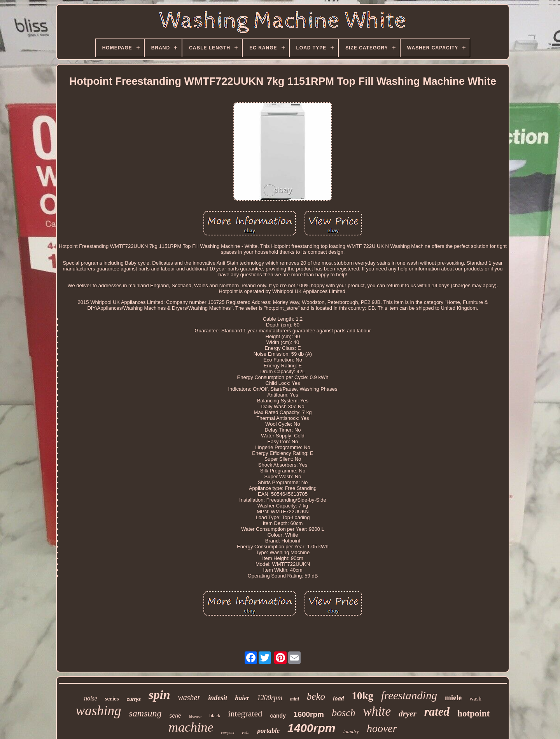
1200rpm (270, 698)
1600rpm (309, 714)
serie (175, 716)
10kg (362, 696)
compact (228, 733)
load (338, 698)
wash (475, 699)
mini (295, 699)
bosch (344, 713)
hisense (195, 716)
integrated (245, 714)
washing (99, 711)
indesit (218, 698)
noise (91, 698)
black (215, 715)
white (377, 711)
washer (189, 697)
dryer (408, 714)
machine (191, 727)
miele (453, 698)
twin (246, 732)
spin (159, 695)
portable (268, 731)
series (112, 699)
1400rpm (311, 728)
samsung (145, 713)
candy (278, 716)
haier (242, 698)
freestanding (409, 695)
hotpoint (473, 714)
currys (134, 699)
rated (437, 712)
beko (316, 696)
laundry (351, 731)
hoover (382, 728)
